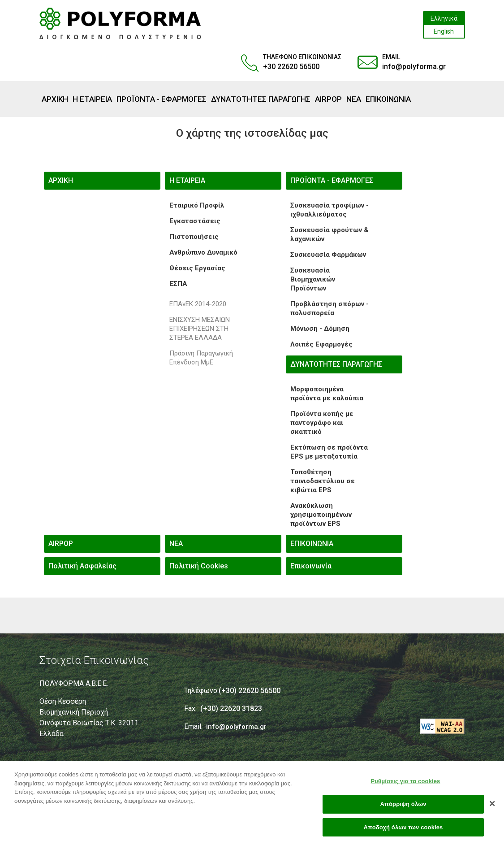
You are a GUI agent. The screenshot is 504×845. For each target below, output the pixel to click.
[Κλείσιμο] (492, 807)
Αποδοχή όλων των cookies (403, 831)
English (444, 31)
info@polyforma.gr (414, 67)
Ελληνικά (444, 18)
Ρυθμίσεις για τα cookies (406, 785)
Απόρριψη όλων (403, 808)
